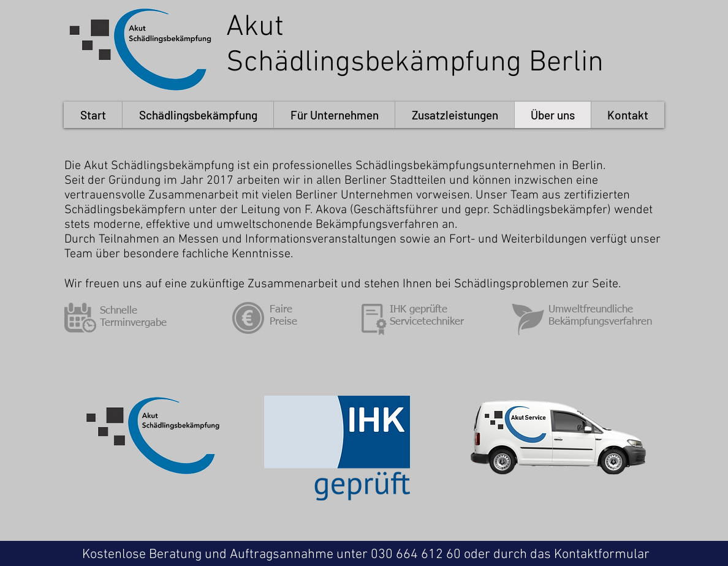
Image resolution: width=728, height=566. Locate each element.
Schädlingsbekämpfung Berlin (415, 63)
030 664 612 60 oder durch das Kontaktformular (510, 555)
